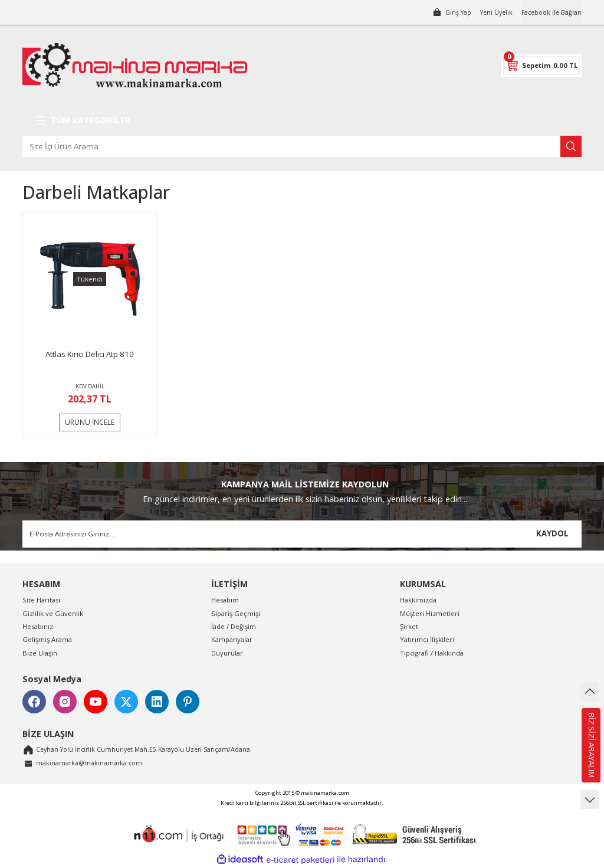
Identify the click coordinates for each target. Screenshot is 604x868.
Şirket (409, 626)
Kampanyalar (232, 639)
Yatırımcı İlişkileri (427, 639)
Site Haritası (41, 600)
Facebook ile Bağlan (549, 12)
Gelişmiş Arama (47, 639)
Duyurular (227, 653)
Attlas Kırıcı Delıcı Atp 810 (90, 354)
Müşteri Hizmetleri (430, 613)
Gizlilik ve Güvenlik (53, 613)
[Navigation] (302, 120)
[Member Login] (444, 12)
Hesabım (225, 600)
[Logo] (135, 65)
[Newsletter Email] (302, 534)
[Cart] (541, 65)
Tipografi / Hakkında (432, 653)
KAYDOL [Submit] (552, 533)
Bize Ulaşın (40, 653)
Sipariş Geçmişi (236, 613)
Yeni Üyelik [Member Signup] (491, 12)
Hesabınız (38, 626)
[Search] (302, 146)
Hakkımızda (418, 600)
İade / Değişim (234, 626)
